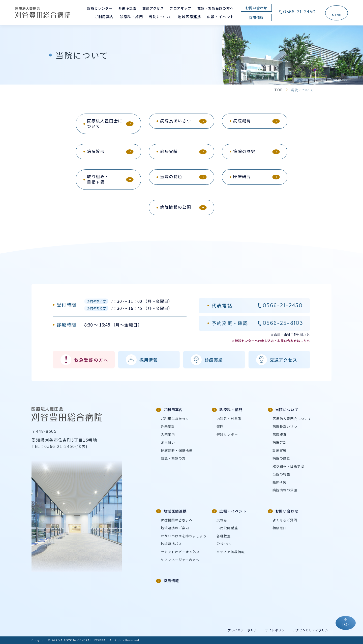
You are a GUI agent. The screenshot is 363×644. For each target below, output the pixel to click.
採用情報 (168, 581)
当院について (283, 410)
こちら (305, 341)
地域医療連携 (171, 511)
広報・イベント (229, 511)
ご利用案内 (170, 410)
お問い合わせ (283, 511)
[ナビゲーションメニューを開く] (337, 13)
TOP (278, 90)
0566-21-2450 (297, 12)
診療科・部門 (227, 410)
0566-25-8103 (283, 323)
